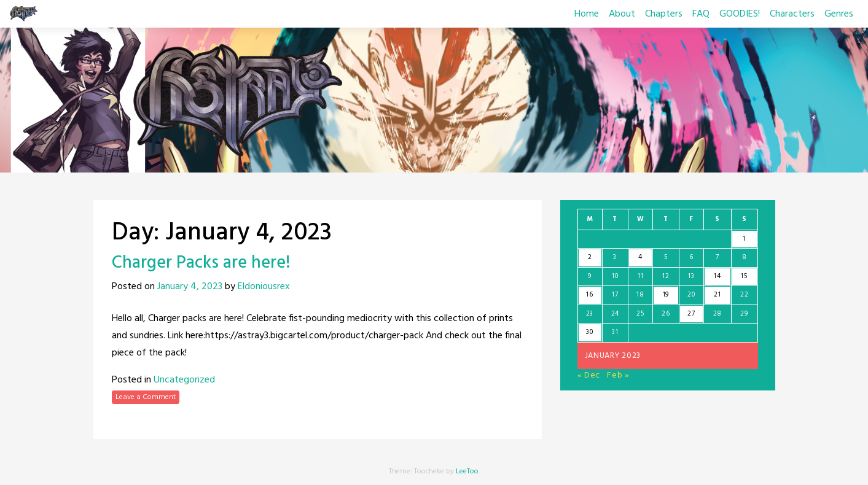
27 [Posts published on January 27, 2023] (691, 314)
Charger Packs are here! (201, 263)
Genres (839, 14)
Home (587, 14)
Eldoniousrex (264, 287)
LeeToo (467, 471)
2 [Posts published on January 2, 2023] (590, 257)
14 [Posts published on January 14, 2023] (717, 276)
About (622, 14)
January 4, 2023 (190, 287)
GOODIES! (740, 14)
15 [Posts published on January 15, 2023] (744, 276)
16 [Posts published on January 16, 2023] (589, 295)
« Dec (589, 375)
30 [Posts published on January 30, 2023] (589, 332)
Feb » (618, 375)
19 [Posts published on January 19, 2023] (666, 295)
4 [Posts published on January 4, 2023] (640, 257)
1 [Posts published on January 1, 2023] (744, 239)
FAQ (701, 14)
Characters (792, 14)
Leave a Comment (146, 397)
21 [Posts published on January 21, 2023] (717, 295)
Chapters (664, 14)
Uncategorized (184, 380)
